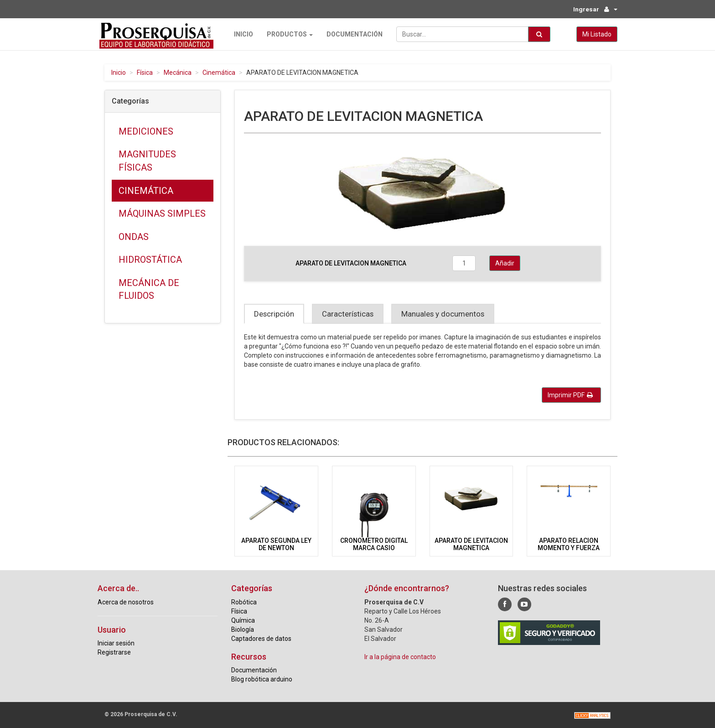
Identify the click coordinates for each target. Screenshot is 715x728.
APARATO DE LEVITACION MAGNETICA (471, 544)
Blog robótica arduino (262, 679)
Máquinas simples (162, 213)
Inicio (242, 34)
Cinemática (219, 73)
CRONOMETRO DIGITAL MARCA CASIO (374, 544)
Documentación (353, 34)
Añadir (505, 263)
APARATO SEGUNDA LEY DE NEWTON (276, 544)
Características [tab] (348, 314)
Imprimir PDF (570, 395)
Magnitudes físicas (147, 161)
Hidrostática (150, 260)
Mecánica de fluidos (149, 289)
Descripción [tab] (274, 314)
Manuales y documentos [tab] (443, 314)
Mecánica (178, 73)
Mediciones (146, 131)
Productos (288, 34)
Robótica (244, 602)
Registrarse (114, 652)
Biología (243, 629)
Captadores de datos (261, 638)
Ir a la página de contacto (400, 656)
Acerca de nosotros (126, 602)
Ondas (134, 236)
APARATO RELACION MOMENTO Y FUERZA (569, 544)
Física (145, 73)
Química (243, 620)
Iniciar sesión (116, 643)
